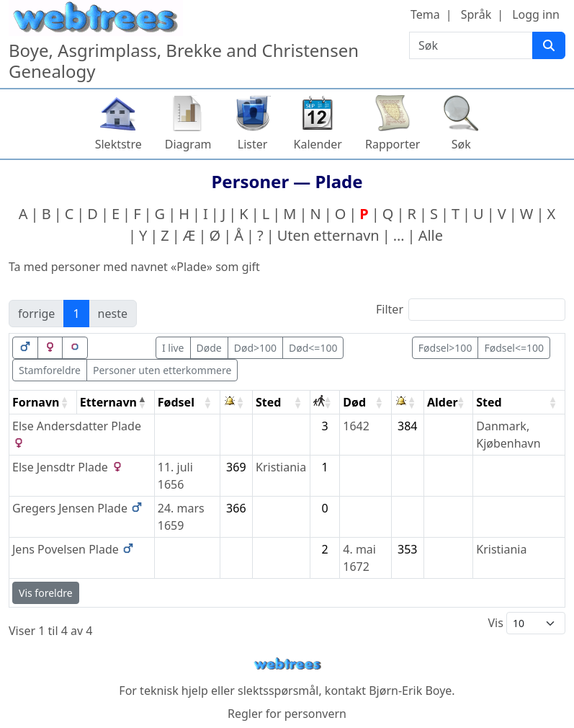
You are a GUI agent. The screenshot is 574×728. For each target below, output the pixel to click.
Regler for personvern (287, 714)
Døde (209, 348)
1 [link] (76, 314)
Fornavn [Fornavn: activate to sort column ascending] (36, 402)
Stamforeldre (50, 370)
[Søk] (549, 45)
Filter (471, 310)
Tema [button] (425, 14)
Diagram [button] (188, 144)
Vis (526, 623)
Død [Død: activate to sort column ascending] (354, 402)
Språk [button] (476, 14)
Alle (431, 235)
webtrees (287, 664)
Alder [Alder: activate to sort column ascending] (443, 402)
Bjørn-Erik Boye (410, 691)
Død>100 (255, 348)
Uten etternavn (328, 235)
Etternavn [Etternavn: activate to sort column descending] (108, 402)
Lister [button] (253, 144)
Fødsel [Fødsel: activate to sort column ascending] (176, 402)
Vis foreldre (46, 593)
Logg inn (536, 14)
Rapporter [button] (393, 144)
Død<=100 (313, 348)
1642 (356, 426)
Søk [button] (461, 144)
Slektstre (118, 144)
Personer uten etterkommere (162, 370)
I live (173, 348)
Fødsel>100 (445, 348)
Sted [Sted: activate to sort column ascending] (268, 402)
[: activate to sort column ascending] (237, 403)
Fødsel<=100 (514, 348)
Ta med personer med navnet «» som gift (134, 267)
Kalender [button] (318, 144)
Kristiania (281, 467)
